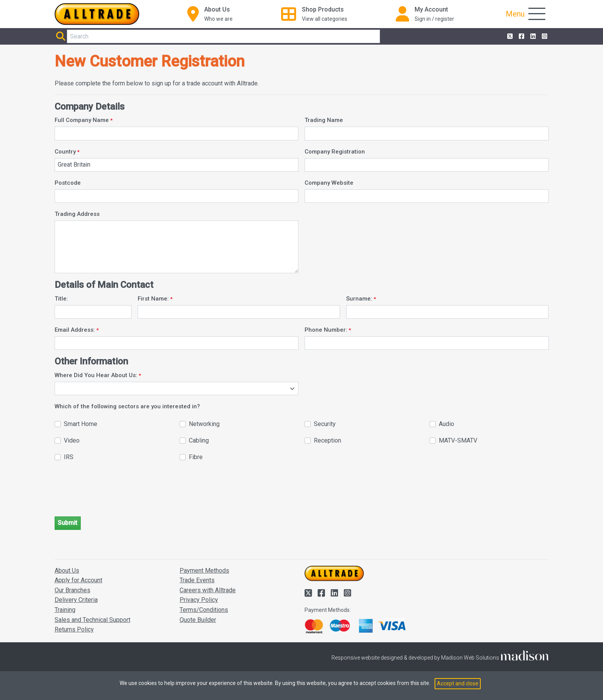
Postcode (68, 183)
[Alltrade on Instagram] (544, 37)
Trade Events (197, 580)
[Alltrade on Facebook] (521, 37)
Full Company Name (82, 120)
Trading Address (77, 214)
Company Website (329, 183)
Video (72, 440)
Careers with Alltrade (208, 590)
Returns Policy (74, 629)
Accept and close (458, 683)
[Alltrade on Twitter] (509, 37)
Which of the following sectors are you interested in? (127, 406)
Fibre (196, 457)
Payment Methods (204, 571)
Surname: (359, 299)
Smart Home (81, 424)
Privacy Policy (199, 600)
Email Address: (75, 330)
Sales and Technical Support (92, 620)
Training (65, 610)
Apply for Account (78, 580)
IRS (69, 457)
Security (325, 424)
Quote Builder (198, 620)
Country (65, 152)
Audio (446, 424)
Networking (204, 424)
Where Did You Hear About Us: (96, 375)
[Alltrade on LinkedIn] (532, 37)
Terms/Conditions (204, 610)
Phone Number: (326, 330)
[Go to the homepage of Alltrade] (97, 14)
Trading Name (324, 120)
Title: (61, 299)
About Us (67, 571)
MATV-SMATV (458, 440)
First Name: (153, 299)
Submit (67, 523)
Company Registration (335, 152)
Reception (327, 440)
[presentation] (113, 495)
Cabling (199, 440)
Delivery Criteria (76, 600)
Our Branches (72, 590)
